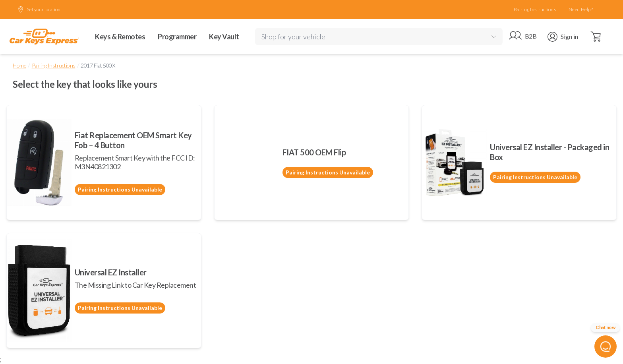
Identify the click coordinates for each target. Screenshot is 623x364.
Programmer (177, 37)
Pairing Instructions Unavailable (120, 189)
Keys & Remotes (120, 37)
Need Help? (581, 9)
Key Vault (224, 37)
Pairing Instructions (535, 9)
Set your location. (39, 10)
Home (19, 65)
